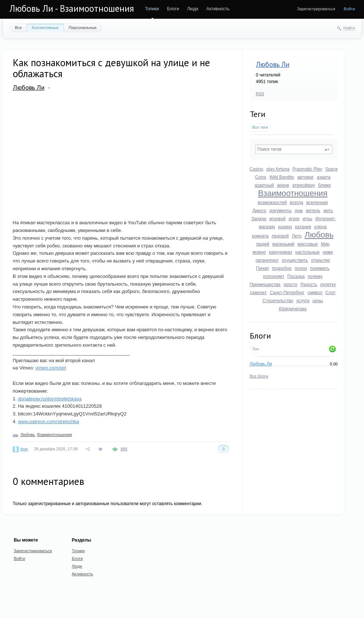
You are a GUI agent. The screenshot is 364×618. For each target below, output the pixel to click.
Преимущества (265, 285)
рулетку (328, 285)
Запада (259, 219)
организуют (267, 260)
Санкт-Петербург (287, 293)
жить (328, 211)
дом (299, 211)
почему (315, 276)
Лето (297, 236)
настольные (307, 252)
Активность (218, 9)
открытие (320, 260)
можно (259, 252)
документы (280, 211)
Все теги (260, 127)
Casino (257, 169)
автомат (305, 177)
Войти (349, 9)
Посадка (296, 276)
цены (318, 301)
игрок (294, 219)
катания (303, 227)
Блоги (173, 9)
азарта (323, 177)
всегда (296, 203)
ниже (328, 252)
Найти (349, 28)
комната (260, 236)
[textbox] (294, 149)
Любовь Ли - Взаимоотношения (72, 8)
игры (307, 219)
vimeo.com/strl (51, 368)
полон (301, 268)
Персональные (83, 28)
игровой (277, 219)
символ (315, 293)
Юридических (293, 309)
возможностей (272, 203)
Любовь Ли (273, 64)
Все (19, 28)
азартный (264, 185)
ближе (325, 185)
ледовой (280, 236)
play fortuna (278, 169)
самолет (258, 293)
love (24, 449)
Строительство (278, 301)
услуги (303, 301)
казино (285, 227)
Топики (152, 9)
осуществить (295, 260)
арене (283, 185)
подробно (282, 268)
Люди (192, 9)
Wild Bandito (282, 177)
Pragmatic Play (307, 169)
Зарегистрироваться (316, 9)
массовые (308, 244)
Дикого (259, 211)
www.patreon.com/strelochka (48, 421)
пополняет (274, 276)
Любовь (319, 235)
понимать (320, 268)
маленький (283, 244)
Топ (256, 349)
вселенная (317, 203)
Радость (309, 285)
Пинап (262, 268)
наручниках (281, 252)
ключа (320, 227)
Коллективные (45, 28)
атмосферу (304, 185)
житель (313, 211)
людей (263, 244)
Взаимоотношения (293, 193)
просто (291, 285)
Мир (325, 244)
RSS (260, 94)
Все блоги (259, 376)
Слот (331, 293)
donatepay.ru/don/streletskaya (50, 399)
